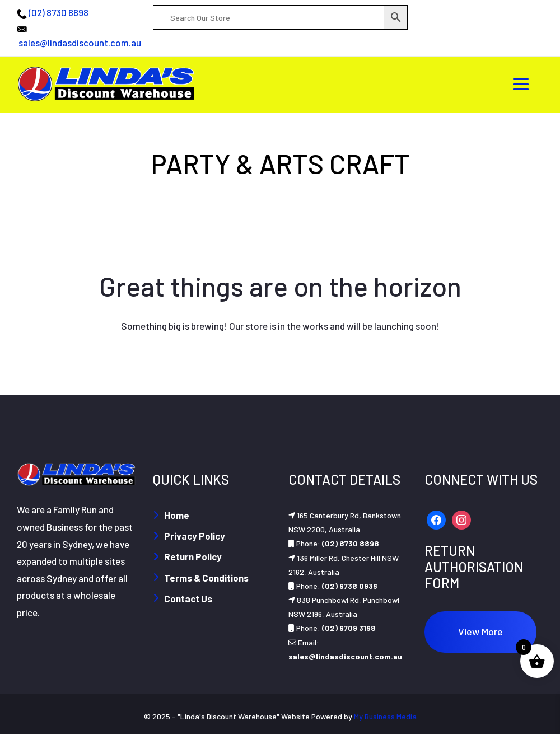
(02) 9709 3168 (349, 628)
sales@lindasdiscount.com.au (80, 43)
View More (480, 631)
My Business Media (385, 716)
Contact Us (188, 598)
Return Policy (193, 556)
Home (177, 515)
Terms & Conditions (206, 578)
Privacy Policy (195, 536)
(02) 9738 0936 (350, 586)
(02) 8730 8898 (59, 12)
